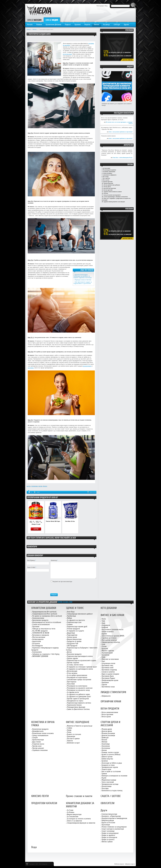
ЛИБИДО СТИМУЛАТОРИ (113, 692)
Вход (106, 6)
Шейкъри (105, 738)
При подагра (72, 682)
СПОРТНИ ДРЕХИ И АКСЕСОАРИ (110, 724)
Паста (104, 619)
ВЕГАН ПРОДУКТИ (110, 709)
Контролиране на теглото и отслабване (47, 622)
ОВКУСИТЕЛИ (108, 803)
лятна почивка (108, 173)
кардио (29, 486)
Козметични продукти (40, 729)
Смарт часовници (108, 831)
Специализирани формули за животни (81, 823)
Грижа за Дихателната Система (78, 709)
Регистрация (100, 6)
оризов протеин (108, 182)
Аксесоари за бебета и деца (112, 763)
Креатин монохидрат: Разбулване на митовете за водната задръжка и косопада (83, 276)
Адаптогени (37, 641)
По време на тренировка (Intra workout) (47, 616)
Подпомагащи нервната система (79, 703)
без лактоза (106, 178)
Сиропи (104, 685)
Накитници (106, 744)
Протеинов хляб (108, 668)
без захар (106, 177)
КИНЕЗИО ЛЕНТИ (40, 796)
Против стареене (73, 663)
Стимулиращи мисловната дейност (80, 614)
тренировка (34, 486)
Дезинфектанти (38, 731)
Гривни (104, 774)
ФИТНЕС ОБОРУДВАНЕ (78, 722)
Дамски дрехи (107, 731)
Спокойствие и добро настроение (79, 680)
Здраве (126, 24)
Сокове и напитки (108, 672)
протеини (31, 368)
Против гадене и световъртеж (78, 699)
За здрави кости (73, 692)
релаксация (107, 168)
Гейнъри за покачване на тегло (44, 629)
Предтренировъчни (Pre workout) (44, 612)
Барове (104, 634)
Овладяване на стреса (75, 701)
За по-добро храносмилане (77, 675)
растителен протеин (110, 188)
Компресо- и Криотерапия (111, 816)
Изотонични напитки (109, 640)
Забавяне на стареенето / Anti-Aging (46, 654)
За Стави (70, 810)
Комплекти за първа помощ (112, 791)
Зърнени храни (107, 653)
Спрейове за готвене (109, 638)
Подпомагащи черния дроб (77, 627)
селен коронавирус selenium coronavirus (116, 197)
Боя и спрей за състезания (111, 771)
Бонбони (105, 627)
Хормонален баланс (74, 705)
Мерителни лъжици (109, 780)
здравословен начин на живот (113, 192)
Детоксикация (72, 671)
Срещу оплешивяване (40, 735)
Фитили (104, 742)
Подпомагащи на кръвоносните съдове (82, 660)
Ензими (70, 624)
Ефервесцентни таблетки (111, 642)
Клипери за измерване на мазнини (114, 776)
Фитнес (97, 24)
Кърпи (104, 778)
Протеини (36, 627)
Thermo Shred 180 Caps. (53, 521)
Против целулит (38, 748)
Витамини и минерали (41, 635)
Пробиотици (71, 616)
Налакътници (106, 786)
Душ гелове (37, 742)
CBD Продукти (72, 646)
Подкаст (68, 24)
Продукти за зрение (74, 641)
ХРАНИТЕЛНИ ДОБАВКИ (44, 608)
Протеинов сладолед (109, 670)
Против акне (37, 746)
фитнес (45, 486)
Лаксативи (71, 684)
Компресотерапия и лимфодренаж (114, 818)
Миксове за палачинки (110, 659)
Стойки (69, 728)
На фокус (106, 24)
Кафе (103, 657)
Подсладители (72, 635)
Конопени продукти (74, 654)
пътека (106, 193)
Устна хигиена (72, 673)
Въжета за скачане (74, 734)
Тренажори (71, 736)
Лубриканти (106, 696)
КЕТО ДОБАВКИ (109, 608)
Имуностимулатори (74, 639)
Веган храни (106, 717)
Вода (34, 847)
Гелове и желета (108, 632)
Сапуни (35, 738)
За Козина (71, 812)
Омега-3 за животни (74, 821)
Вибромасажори (108, 820)
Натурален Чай (73, 643)
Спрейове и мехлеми (40, 750)
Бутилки (105, 761)
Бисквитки (105, 655)
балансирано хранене (110, 170)
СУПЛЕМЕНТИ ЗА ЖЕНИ (41, 633)
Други (104, 810)
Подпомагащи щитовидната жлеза (80, 656)
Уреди (69, 730)
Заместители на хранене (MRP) (113, 636)
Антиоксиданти (38, 639)
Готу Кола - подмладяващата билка (122, 158)
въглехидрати (87, 366)
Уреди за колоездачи (109, 837)
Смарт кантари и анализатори (113, 829)
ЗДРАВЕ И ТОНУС (75, 608)
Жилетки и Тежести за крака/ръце (80, 726)
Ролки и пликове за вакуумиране (114, 827)
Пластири (105, 788)
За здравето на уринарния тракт (79, 696)
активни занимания (109, 172)
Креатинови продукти (40, 620)
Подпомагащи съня (74, 622)
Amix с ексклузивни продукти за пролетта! (121, 132)
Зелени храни (72, 637)
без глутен (106, 180)
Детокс (69, 652)
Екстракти (36, 643)
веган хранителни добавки (112, 185)
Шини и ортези (107, 757)
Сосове (104, 646)
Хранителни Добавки (53, 24)
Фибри (69, 618)
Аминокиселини (38, 618)
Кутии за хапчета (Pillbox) (111, 754)
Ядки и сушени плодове (110, 674)
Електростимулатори (109, 814)
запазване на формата (110, 175)
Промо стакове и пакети (79, 796)
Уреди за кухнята (108, 839)
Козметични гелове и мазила (43, 733)
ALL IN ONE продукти (40, 631)
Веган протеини (107, 714)
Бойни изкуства (107, 759)
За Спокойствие (73, 817)
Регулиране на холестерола (77, 677)
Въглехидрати (37, 646)
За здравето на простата (76, 620)
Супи (103, 644)
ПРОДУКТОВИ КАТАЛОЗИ (44, 803)
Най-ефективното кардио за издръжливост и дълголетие (83, 283)
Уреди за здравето (108, 835)
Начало (30, 24)
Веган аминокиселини (110, 712)
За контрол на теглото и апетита (79, 819)
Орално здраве (72, 658)
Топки (69, 732)
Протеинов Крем (108, 676)
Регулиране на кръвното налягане (80, 688)
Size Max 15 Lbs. (70, 521)
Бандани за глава (108, 765)
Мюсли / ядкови (108, 651)
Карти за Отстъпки (108, 823)
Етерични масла (38, 744)
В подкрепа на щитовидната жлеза (80, 669)
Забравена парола (130, 864)
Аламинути (106, 625)
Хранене (78, 24)
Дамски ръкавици (108, 735)
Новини (39, 24)
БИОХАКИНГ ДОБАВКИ (40, 656)
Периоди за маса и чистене (83, 280)
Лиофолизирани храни (110, 680)
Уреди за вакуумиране (110, 833)
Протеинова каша (108, 687)
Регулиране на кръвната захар (78, 690)
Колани (104, 740)
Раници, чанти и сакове (110, 752)
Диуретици (71, 633)
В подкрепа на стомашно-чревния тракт (82, 667)
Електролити (37, 652)
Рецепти (87, 24)
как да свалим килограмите (112, 195)
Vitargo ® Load (36, 524)
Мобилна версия (119, 864)
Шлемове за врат (73, 743)
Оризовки (105, 682)
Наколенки (106, 746)
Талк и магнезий (108, 782)
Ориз (103, 623)
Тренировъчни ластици (110, 784)
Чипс (103, 621)
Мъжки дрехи (107, 729)
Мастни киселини (39, 637)
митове (40, 486)
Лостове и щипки (73, 739)
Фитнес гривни (107, 842)
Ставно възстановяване (41, 624)
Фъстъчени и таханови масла (112, 629)
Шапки (104, 750)
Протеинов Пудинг (108, 678)
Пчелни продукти (73, 629)
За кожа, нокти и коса (75, 665)
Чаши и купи (106, 769)
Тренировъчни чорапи (110, 767)
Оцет (103, 661)
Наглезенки (106, 748)
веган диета (107, 187)
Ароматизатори (38, 740)
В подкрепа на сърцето (75, 631)
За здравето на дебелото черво (78, 694)
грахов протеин (108, 183)
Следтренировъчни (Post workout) (45, 614)
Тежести (70, 741)
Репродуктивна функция (76, 707)
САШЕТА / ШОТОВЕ (111, 796)
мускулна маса (67, 54)
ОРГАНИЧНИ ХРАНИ (111, 702)
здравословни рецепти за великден (114, 202)
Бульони (105, 649)
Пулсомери (106, 825)
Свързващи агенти (108, 663)
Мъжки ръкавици (108, 733)
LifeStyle (117, 24)
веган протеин (108, 190)
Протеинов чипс (107, 665)
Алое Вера (71, 612)
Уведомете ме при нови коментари (62, 582)
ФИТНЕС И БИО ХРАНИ (112, 615)
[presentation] (67, 588)
